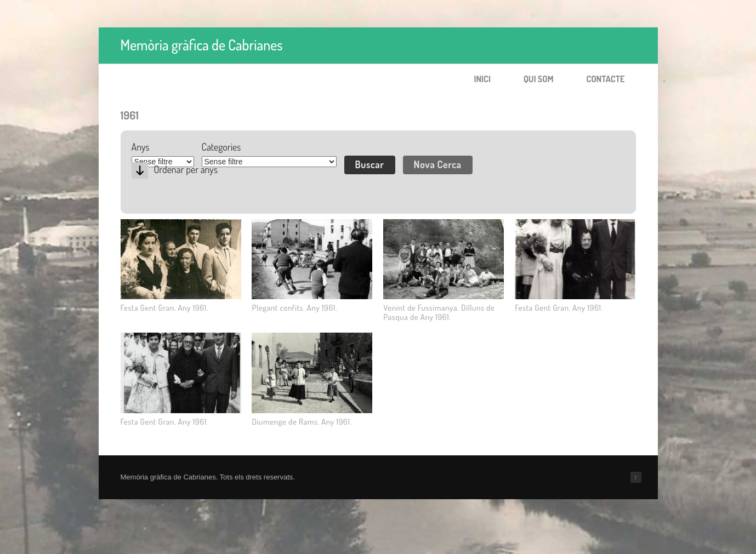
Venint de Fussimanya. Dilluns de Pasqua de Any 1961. (439, 312)
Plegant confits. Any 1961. (294, 308)
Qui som (539, 79)
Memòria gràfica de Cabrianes (202, 45)
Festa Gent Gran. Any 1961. (165, 308)
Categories (221, 147)
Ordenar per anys (186, 169)
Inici (482, 79)
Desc (140, 170)
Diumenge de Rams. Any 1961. (302, 422)
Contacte (606, 79)
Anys (141, 147)
